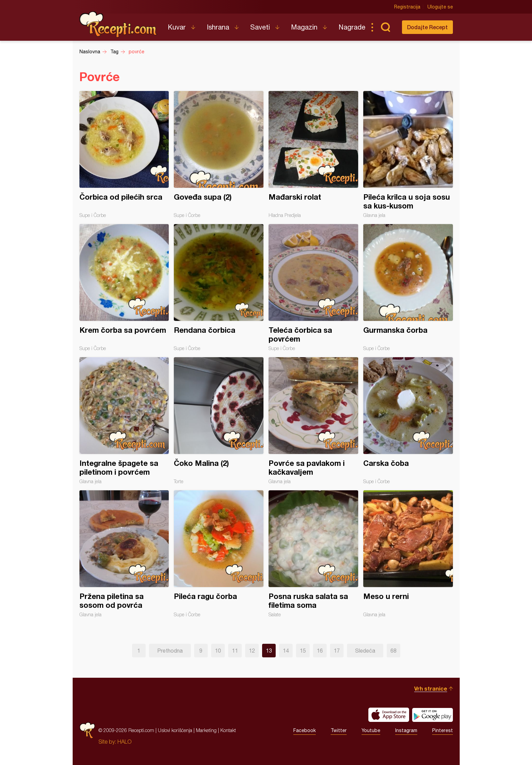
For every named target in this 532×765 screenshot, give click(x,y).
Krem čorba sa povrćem (124, 288)
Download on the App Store (389, 715)
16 (320, 651)
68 (393, 651)
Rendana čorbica (219, 288)
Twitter (339, 730)
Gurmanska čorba (408, 288)
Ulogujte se (440, 7)
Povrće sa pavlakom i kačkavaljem (313, 421)
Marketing (206, 730)
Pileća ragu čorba (219, 554)
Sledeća (365, 651)
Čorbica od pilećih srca (124, 154)
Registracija (407, 7)
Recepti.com (118, 24)
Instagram (406, 730)
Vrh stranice (431, 688)
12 (252, 651)
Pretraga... (386, 27)
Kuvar (177, 27)
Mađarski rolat (313, 154)
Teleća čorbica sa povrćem (313, 288)
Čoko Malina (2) (219, 421)
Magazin (304, 27)
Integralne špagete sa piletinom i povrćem (124, 421)
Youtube (371, 730)
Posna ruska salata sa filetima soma (313, 554)
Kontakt (228, 730)
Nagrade (352, 27)
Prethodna (170, 651)
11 (235, 651)
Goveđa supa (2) (219, 154)
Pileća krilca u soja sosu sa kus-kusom (408, 154)
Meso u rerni (408, 554)
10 (218, 651)
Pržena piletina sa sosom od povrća (124, 554)
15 (303, 651)
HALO (124, 742)
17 (337, 651)
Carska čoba (408, 421)
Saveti (260, 27)
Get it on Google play (433, 715)
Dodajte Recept (427, 27)
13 (269, 651)
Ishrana (218, 27)
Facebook (305, 730)
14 (286, 651)
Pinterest (443, 730)
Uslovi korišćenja (175, 730)
